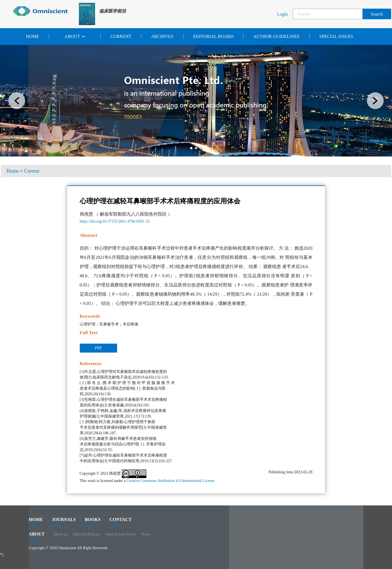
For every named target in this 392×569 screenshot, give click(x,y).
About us (61, 534)
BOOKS (93, 522)
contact (121, 522)
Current (121, 36)
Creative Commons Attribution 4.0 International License (170, 481)
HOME (36, 522)
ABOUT (37, 536)
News (146, 534)
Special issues (336, 36)
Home (32, 36)
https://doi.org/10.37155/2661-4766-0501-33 (115, 221)
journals (64, 522)
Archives (162, 36)
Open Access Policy (121, 534)
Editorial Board (213, 36)
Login (282, 14)
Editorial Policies (86, 534)
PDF (98, 348)
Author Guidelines (276, 36)
